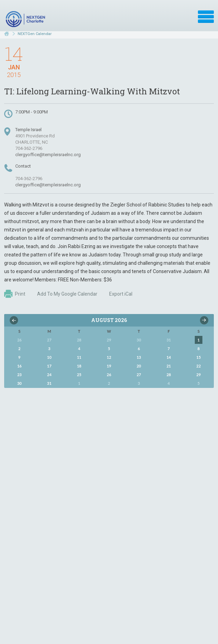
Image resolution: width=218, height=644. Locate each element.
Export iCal (121, 294)
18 (79, 366)
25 (79, 375)
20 (139, 366)
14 (169, 357)
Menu (206, 17)
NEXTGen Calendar (35, 34)
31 (49, 383)
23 (20, 375)
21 (169, 366)
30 (20, 383)
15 (199, 357)
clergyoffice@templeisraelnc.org (48, 155)
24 (49, 375)
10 (49, 357)
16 (20, 366)
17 (49, 366)
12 (109, 357)
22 (199, 366)
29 (199, 375)
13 (139, 357)
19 (109, 366)
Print (15, 294)
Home (7, 34)
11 (79, 357)
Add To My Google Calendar (67, 294)
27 (139, 375)
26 (109, 375)
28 (169, 375)
